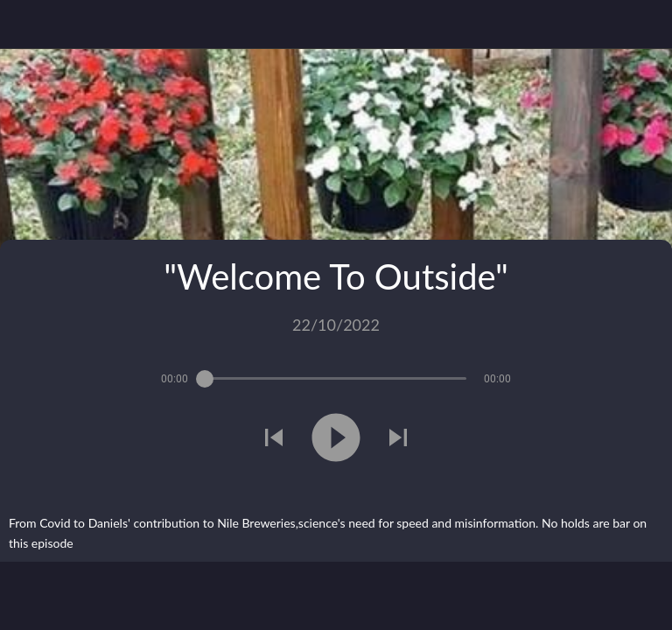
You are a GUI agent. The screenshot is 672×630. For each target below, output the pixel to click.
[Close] (24, 24)
